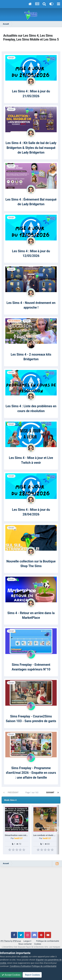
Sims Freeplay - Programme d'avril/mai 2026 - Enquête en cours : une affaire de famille (31, 773)
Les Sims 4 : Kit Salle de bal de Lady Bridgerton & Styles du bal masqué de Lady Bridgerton (31, 148)
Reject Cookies (32, 975)
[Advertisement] (31, 901)
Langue (27, 941)
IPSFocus (17, 941)
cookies (25, 957)
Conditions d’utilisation (20, 966)
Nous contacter (25, 944)
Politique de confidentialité (48, 941)
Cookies (38, 944)
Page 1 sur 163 (32, 793)
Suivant (50, 793)
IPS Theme (5, 941)
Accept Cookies (11, 975)
